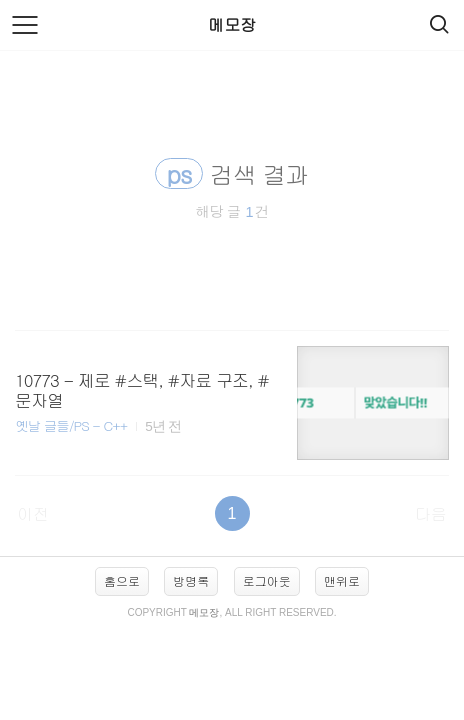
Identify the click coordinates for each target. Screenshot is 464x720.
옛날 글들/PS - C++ (71, 425)
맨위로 (342, 580)
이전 (33, 513)
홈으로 (122, 580)
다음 (431, 513)
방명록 (191, 580)
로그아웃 (267, 580)
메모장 (232, 24)
